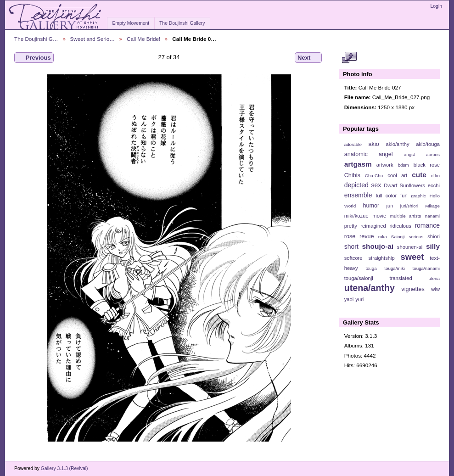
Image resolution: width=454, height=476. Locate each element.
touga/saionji (359, 278)
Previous (34, 58)
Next (308, 58)
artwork (385, 165)
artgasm (358, 164)
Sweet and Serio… (92, 39)
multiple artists (406, 216)
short (351, 246)
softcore (353, 258)
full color (386, 196)
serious (416, 237)
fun (404, 196)
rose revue (359, 236)
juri (390, 206)
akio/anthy (397, 144)
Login (436, 6)
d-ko (435, 176)
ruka (383, 237)
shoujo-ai (378, 246)
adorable (353, 144)
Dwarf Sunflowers (404, 185)
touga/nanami (426, 268)
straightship (381, 258)
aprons (433, 154)
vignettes (413, 289)
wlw (435, 289)
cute (419, 175)
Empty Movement (131, 23)
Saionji (398, 237)
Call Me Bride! (143, 39)
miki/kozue (356, 216)
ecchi (434, 185)
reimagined (373, 226)
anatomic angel (369, 154)
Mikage (432, 206)
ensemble (358, 195)
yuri (359, 299)
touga (371, 268)
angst (409, 154)
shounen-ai (410, 247)
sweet (412, 257)
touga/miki (395, 268)
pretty (351, 226)
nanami (432, 216)
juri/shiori (409, 206)
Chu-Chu (374, 176)
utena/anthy (370, 288)
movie (379, 216)
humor (371, 206)
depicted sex (363, 185)
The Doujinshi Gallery (182, 23)
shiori (434, 236)
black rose (427, 165)
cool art (397, 175)
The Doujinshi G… (36, 39)
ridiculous (400, 226)
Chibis (352, 175)
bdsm (404, 165)
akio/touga (428, 144)
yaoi (349, 299)
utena (434, 278)
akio (374, 144)
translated (401, 278)
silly (433, 246)
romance (427, 225)
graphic (419, 196)
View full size (349, 58)
